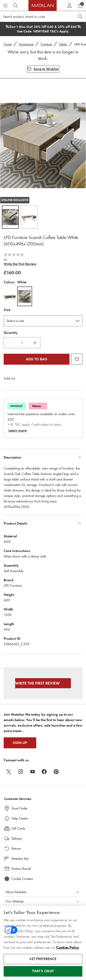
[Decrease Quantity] (9, 343)
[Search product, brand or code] (33, 16)
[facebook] (44, 772)
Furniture (46, 44)
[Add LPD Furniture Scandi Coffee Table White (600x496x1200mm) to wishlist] (43, 69)
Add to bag (37, 359)
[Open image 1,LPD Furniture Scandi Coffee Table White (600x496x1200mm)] (10, 217)
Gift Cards (18, 829)
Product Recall (21, 869)
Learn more (18, 430)
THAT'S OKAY (43, 974)
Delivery (17, 839)
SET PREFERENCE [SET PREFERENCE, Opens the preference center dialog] (43, 962)
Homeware (26, 44)
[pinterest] (56, 772)
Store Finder (19, 808)
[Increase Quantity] (35, 343)
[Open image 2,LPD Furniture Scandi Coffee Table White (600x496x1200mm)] (29, 217)
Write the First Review (20, 264)
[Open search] (80, 16)
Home (8, 44)
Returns (16, 849)
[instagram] (21, 772)
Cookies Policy (68, 950)
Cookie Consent (22, 879)
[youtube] (33, 772)
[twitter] (9, 772)
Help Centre (19, 818)
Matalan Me (20, 859)
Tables (63, 44)
